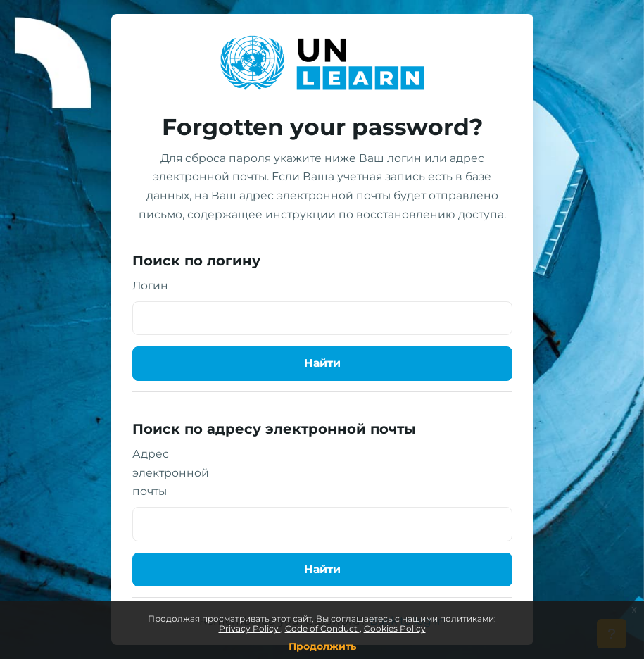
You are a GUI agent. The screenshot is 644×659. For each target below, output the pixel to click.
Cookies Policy (395, 628)
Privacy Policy (250, 628)
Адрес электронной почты (171, 472)
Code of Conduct (322, 628)
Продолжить (322, 646)
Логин (150, 285)
